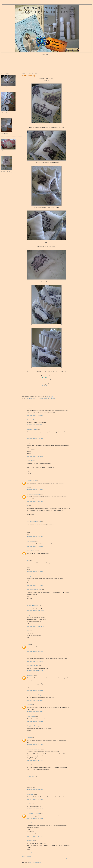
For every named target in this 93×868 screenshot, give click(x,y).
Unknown (29, 705)
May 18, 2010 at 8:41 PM (35, 572)
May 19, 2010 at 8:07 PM (35, 721)
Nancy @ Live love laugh (33, 726)
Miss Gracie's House (32, 429)
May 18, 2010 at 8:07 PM (35, 546)
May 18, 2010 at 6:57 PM (35, 425)
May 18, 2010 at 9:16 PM (35, 585)
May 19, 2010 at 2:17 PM (35, 712)
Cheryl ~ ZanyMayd (32, 551)
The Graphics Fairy (46, 386)
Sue (28, 506)
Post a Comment (26, 856)
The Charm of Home (32, 420)
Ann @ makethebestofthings (34, 695)
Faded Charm (46, 378)
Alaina (28, 765)
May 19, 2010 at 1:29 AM (35, 640)
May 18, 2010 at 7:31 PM (35, 476)
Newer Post (25, 859)
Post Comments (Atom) (35, 863)
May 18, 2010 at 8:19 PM (35, 556)
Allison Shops (30, 461)
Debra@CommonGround (33, 605)
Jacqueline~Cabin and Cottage (34, 590)
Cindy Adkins (30, 823)
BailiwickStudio (31, 541)
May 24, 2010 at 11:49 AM (35, 819)
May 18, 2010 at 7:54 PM (35, 517)
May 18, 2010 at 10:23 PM (35, 611)
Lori (28, 408)
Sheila (28, 560)
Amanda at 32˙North (32, 480)
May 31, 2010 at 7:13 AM (35, 836)
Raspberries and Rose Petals (34, 521)
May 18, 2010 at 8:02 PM (35, 537)
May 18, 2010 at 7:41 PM (35, 490)
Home (47, 859)
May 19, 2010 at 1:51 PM (35, 691)
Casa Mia (29, 804)
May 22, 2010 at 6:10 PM (35, 799)
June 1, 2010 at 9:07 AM (35, 852)
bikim (28, 631)
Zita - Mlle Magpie (31, 656)
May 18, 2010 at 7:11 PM (35, 456)
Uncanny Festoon (31, 776)
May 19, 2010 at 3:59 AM (35, 652)
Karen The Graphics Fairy (33, 494)
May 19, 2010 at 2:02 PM (35, 700)
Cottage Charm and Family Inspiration (47, 10)
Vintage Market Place (32, 615)
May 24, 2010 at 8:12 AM (35, 809)
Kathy (28, 644)
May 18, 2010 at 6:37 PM (35, 415)
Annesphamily (30, 794)
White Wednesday (29, 76)
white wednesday (49, 399)
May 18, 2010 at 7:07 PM (35, 439)
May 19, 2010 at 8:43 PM (35, 745)
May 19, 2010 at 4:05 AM (35, 661)
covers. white (32, 399)
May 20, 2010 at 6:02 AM (35, 772)
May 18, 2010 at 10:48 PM (35, 626)
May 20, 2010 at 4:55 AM (35, 760)
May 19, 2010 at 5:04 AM (35, 671)
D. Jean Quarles (31, 716)
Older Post (68, 859)
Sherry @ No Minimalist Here (34, 576)
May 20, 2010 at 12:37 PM (35, 790)
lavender (40, 399)
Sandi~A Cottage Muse (33, 666)
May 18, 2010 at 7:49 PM (35, 501)
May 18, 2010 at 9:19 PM (35, 601)
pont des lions (30, 841)
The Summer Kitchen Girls (33, 749)
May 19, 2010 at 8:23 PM (35, 733)
